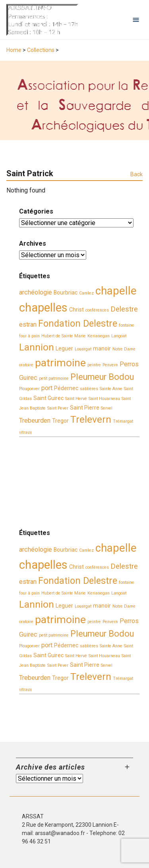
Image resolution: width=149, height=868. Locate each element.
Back (136, 174)
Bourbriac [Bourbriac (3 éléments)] (66, 293)
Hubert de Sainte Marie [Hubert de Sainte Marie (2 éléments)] (64, 336)
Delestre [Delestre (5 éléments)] (124, 309)
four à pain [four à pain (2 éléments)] (29, 336)
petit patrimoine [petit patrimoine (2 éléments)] (54, 378)
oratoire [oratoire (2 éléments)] (26, 365)
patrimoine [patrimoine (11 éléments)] (60, 363)
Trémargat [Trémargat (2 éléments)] (123, 421)
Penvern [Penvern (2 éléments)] (110, 365)
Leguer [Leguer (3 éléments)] (64, 348)
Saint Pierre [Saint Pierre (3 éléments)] (85, 408)
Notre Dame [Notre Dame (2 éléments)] (124, 349)
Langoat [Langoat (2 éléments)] (119, 336)
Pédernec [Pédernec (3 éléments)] (66, 388)
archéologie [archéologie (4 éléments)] (36, 292)
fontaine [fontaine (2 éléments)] (127, 325)
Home (14, 50)
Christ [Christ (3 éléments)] (76, 310)
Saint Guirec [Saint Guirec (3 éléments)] (48, 398)
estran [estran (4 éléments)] (28, 324)
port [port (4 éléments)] (47, 388)
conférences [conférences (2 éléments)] (97, 310)
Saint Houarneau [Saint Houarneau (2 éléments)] (104, 399)
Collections (41, 50)
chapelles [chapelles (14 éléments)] (43, 308)
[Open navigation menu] (136, 20)
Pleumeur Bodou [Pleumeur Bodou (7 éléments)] (102, 377)
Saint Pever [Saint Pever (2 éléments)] (58, 408)
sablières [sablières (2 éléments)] (89, 389)
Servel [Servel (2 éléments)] (107, 408)
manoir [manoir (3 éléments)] (102, 348)
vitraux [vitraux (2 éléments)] (25, 432)
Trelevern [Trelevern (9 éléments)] (91, 419)
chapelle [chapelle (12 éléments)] (116, 291)
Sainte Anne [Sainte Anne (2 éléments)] (111, 389)
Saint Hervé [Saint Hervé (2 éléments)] (76, 399)
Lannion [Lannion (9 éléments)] (37, 347)
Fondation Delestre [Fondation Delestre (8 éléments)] (78, 323)
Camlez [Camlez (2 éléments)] (86, 293)
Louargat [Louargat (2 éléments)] (83, 349)
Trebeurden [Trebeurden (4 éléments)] (35, 421)
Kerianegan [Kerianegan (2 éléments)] (99, 336)
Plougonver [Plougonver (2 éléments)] (29, 389)
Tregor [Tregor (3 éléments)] (60, 421)
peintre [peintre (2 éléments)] (94, 365)
